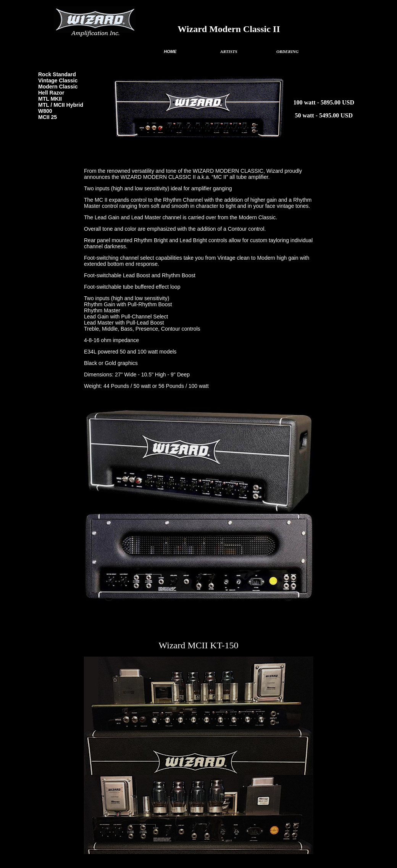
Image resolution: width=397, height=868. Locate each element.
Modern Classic (58, 87)
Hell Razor (51, 93)
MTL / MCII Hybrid (61, 105)
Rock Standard (57, 74)
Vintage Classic (58, 80)
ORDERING (287, 51)
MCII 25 (48, 117)
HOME (170, 51)
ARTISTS (229, 51)
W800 (45, 111)
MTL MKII (50, 99)
